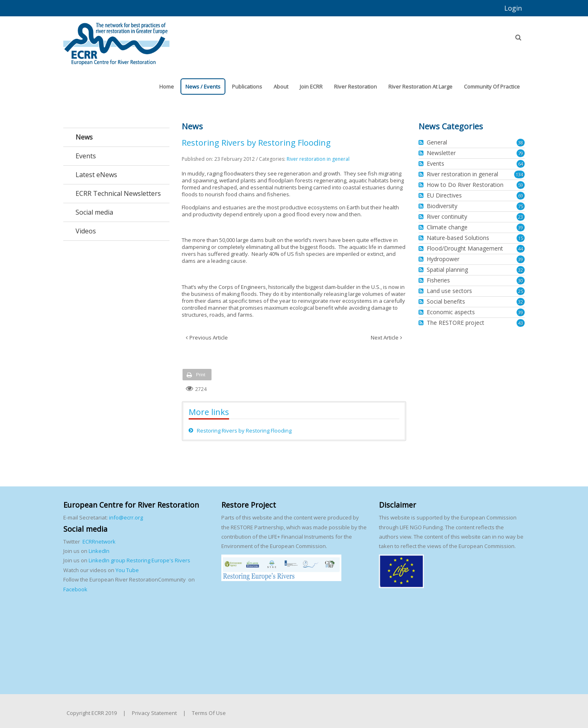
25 (521, 291)
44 (521, 249)
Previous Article (209, 337)
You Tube (127, 570)
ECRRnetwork (99, 542)
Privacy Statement (154, 713)
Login (513, 8)
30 (521, 281)
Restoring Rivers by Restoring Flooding (244, 431)
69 (521, 196)
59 (521, 185)
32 (521, 270)
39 (521, 227)
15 (521, 238)
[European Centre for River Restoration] (116, 40)
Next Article (385, 337)
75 (521, 206)
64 (521, 164)
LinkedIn (99, 551)
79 (521, 153)
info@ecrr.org (126, 517)
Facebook (75, 589)
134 (519, 174)
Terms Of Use (209, 713)
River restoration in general (318, 159)
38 (521, 143)
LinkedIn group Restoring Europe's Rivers (139, 560)
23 (521, 217)
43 (521, 323)
